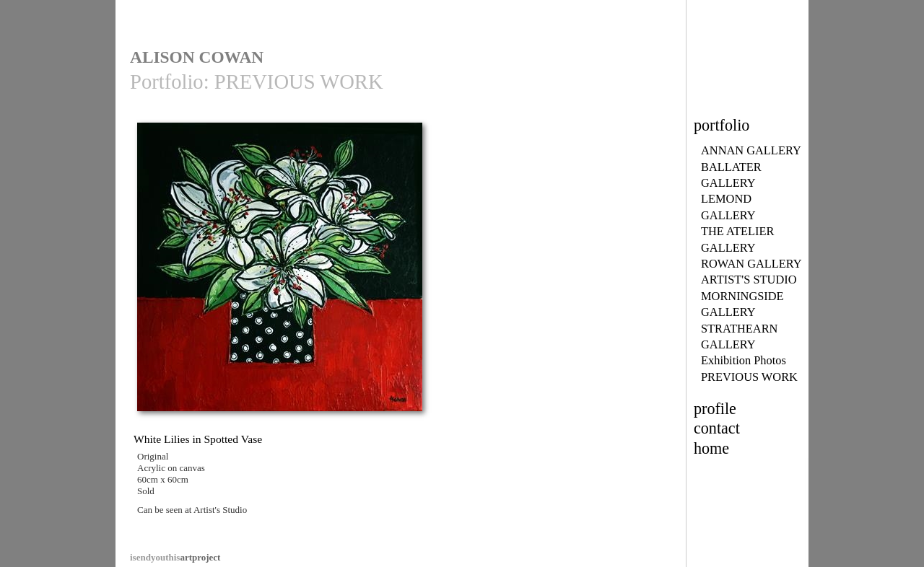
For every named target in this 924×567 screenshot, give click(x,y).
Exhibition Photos (744, 360)
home (711, 448)
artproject (175, 557)
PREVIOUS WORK (749, 377)
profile (715, 409)
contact (717, 428)
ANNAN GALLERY (751, 150)
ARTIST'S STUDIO (749, 280)
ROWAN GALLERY (751, 264)
